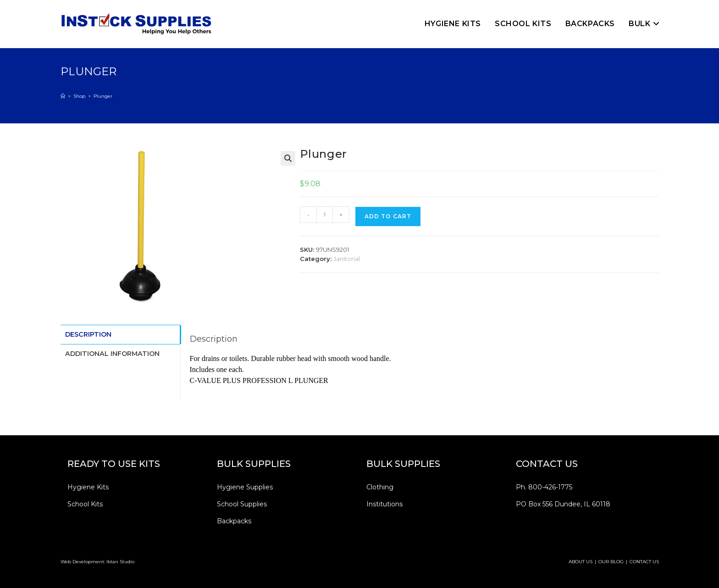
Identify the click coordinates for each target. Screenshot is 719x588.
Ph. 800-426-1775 (544, 487)
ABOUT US (581, 562)
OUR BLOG (611, 562)
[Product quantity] (325, 215)
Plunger (103, 96)
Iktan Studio (120, 562)
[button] (288, 158)
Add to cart (388, 216)
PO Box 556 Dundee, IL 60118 (563, 504)
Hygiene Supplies (245, 487)
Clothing (380, 487)
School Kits (85, 504)
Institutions (384, 504)
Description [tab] (88, 334)
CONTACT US (644, 562)
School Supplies (242, 504)
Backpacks (234, 521)
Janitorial (347, 259)
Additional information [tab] (112, 352)
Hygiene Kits (88, 487)
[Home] (63, 96)
